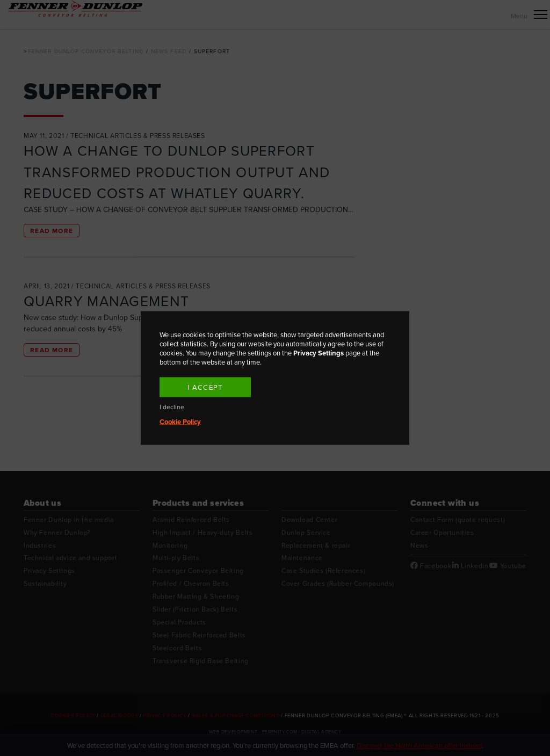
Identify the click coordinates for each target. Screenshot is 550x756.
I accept (205, 387)
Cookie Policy (180, 422)
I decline (172, 407)
